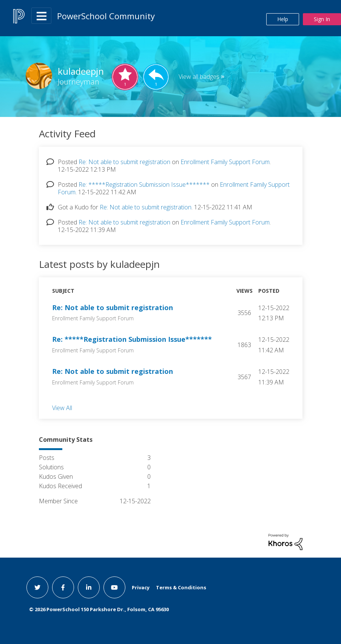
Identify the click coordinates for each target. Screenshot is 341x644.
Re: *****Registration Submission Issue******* (144, 184)
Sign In (322, 19)
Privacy (141, 587)
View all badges (199, 77)
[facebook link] (63, 587)
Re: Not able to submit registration (124, 162)
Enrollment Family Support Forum (225, 162)
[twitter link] (37, 587)
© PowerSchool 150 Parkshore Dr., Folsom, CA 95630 (99, 609)
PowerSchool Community (106, 16)
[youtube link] (114, 587)
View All (62, 407)
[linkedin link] (89, 587)
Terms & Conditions (181, 587)
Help (283, 19)
